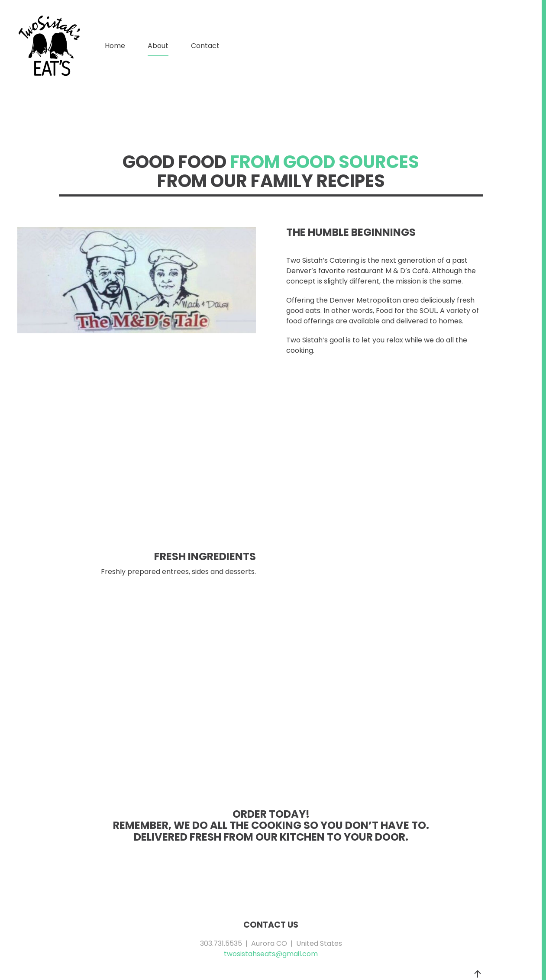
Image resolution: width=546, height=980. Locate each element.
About (158, 46)
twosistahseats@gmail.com (271, 954)
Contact (205, 46)
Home (115, 46)
